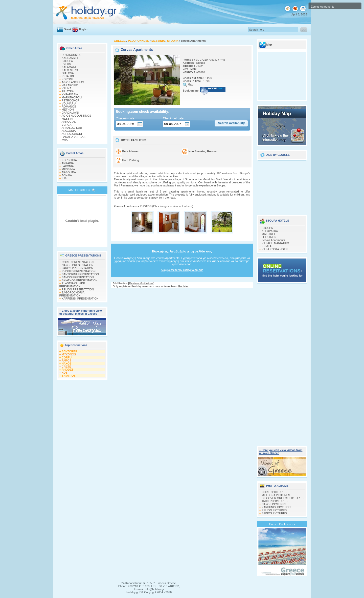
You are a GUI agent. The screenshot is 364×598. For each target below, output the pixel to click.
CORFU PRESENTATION (78, 262)
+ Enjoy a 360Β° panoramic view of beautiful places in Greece (81, 312)
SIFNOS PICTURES (274, 513)
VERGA (67, 125)
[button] (231, 123)
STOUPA (67, 61)
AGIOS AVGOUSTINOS (76, 116)
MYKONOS (69, 354)
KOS (65, 373)
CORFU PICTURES (274, 492)
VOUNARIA (69, 103)
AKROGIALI (69, 122)
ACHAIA (67, 175)
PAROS (66, 360)
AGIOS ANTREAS (73, 82)
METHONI (68, 110)
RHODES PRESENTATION (79, 271)
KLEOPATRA (270, 231)
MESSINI (67, 119)
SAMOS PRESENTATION (78, 277)
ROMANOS (69, 106)
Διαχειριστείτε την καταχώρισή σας (182, 270)
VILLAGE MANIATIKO (275, 243)
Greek (68, 29)
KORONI (67, 79)
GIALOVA (68, 73)
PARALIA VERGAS (74, 137)
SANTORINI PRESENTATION (80, 274)
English (84, 29)
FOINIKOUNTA (71, 55)
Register (183, 286)
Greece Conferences (282, 524)
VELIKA (67, 88)
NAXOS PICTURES (274, 504)
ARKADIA (67, 163)
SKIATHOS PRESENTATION (80, 280)
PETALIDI (68, 76)
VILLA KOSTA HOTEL (275, 249)
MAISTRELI (269, 234)
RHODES (68, 370)
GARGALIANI (70, 113)
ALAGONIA (69, 131)
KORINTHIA (69, 160)
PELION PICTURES (274, 510)
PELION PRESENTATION (78, 289)
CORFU (67, 357)
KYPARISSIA (70, 94)
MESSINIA (68, 169)
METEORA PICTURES (276, 495)
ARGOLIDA (69, 172)
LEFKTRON (269, 237)
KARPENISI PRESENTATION (80, 298)
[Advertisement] (182, 293)
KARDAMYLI (70, 58)
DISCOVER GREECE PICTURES (283, 498)
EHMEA (267, 246)
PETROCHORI (71, 100)
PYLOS (66, 64)
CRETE (66, 367)
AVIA (64, 140)
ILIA (64, 178)
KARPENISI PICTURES (276, 507)
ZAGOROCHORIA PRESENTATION (72, 294)
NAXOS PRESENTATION (78, 265)
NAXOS (67, 364)
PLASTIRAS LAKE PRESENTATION (72, 285)
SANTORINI (69, 351)
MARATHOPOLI (72, 97)
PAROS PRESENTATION (77, 268)
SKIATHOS (69, 376)
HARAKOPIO (70, 85)
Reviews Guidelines (141, 283)
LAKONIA (68, 166)
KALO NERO (70, 70)
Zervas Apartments (273, 240)
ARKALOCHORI (72, 128)
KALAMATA (69, 67)
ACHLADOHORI (72, 134)
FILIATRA (68, 91)
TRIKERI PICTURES (275, 501)
